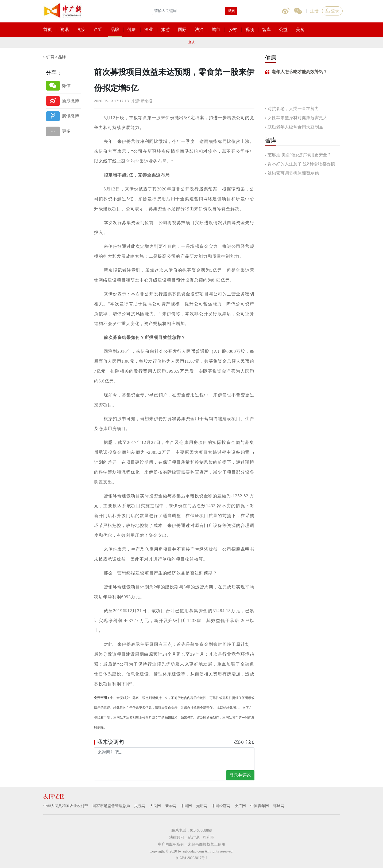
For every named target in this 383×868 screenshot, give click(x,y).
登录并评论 (240, 775)
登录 (332, 11)
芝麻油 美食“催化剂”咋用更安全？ (299, 155)
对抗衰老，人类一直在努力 (293, 109)
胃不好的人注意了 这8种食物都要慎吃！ (300, 164)
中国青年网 (260, 806)
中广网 (49, 57)
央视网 (140, 806)
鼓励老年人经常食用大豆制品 (295, 127)
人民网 (155, 806)
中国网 (186, 806)
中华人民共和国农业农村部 (66, 806)
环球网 (279, 806)
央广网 (240, 806)
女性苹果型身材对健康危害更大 (297, 118)
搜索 (231, 11)
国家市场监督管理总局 (111, 806)
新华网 (171, 806)
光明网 (202, 806)
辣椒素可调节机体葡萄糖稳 (293, 173)
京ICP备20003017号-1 (191, 858)
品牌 (62, 57)
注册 (314, 11)
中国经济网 (221, 806)
